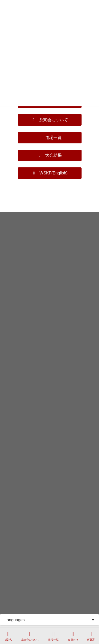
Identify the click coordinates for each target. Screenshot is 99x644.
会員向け (73, 636)
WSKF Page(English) (19, 255)
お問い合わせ (13, 226)
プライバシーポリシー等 (21, 236)
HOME (9, 217)
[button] (50, 120)
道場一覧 (53, 636)
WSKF (91, 636)
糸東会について (30, 636)
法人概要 (10, 246)
